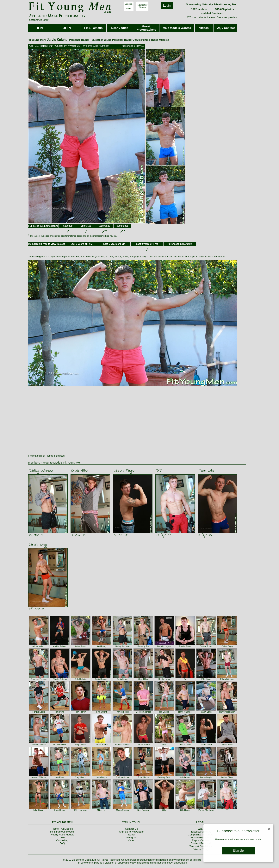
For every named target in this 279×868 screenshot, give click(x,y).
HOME (41, 28)
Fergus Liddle (39, 712)
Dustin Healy (164, 679)
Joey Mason (81, 777)
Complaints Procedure (201, 835)
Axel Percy (102, 646)
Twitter (131, 835)
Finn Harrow (81, 712)
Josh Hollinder (122, 777)
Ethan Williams (227, 679)
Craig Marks (122, 679)
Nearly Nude (120, 28)
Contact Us (132, 829)
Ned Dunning (143, 810)
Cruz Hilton (80, 471)
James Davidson (123, 745)
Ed (185, 679)
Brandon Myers (164, 646)
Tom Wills (206, 471)
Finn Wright (102, 712)
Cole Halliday (81, 679)
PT (159, 471)
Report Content (201, 840)
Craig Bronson (102, 679)
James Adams (102, 745)
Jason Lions (185, 745)
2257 (201, 829)
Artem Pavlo (81, 646)
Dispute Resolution (201, 837)
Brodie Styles (185, 646)
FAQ (62, 843)
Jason (164, 745)
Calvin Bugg (38, 544)
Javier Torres (227, 745)
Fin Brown (60, 712)
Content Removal (201, 843)
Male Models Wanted (177, 28)
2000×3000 (122, 226)
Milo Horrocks (81, 810)
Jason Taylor (125, 471)
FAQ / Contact (225, 28)
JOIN (67, 28)
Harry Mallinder (185, 712)
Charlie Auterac (60, 679)
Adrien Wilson (39, 646)
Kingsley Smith (164, 777)
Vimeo (132, 840)
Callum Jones (206, 646)
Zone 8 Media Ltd (86, 860)
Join (62, 837)
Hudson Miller (60, 745)
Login (167, 6)
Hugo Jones (81, 745)
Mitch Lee (102, 810)
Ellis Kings (206, 679)
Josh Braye (101, 777)
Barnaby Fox (143, 646)
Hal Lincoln (164, 712)
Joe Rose (60, 777)
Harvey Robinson (227, 712)
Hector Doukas (39, 745)
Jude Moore (143, 777)
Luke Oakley (39, 810)
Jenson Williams (39, 777)
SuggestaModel (129, 6)
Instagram (131, 837)
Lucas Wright (206, 777)
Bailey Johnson (41, 471)
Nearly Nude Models (62, 835)
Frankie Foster (123, 712)
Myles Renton (122, 810)
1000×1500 (104, 226)
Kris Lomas (185, 777)
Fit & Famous (93, 28)
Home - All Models (62, 829)
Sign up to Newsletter (131, 832)
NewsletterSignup (142, 6)
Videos (204, 28)
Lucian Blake (227, 777)
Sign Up (238, 851)
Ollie (164, 810)
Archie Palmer (60, 646)
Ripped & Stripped (55, 456)
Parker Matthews (206, 810)
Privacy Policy (201, 849)
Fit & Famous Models (62, 832)
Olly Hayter (185, 810)
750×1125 (86, 226)
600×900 (68, 226)
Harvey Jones (206, 712)
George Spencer (143, 712)
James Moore (143, 745)
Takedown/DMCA (201, 832)
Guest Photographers (146, 28)
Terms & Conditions (201, 846)
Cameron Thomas (39, 679)
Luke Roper (60, 810)
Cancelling (62, 840)
